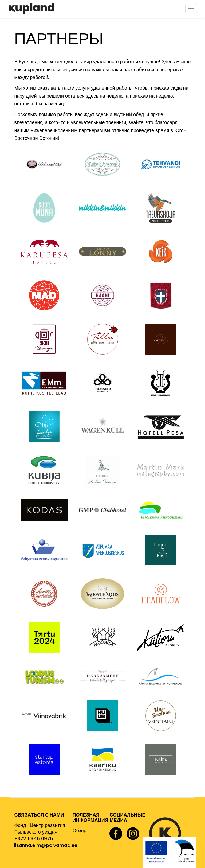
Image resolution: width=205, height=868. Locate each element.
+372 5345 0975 (34, 839)
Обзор (80, 831)
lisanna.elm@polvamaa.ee (46, 845)
